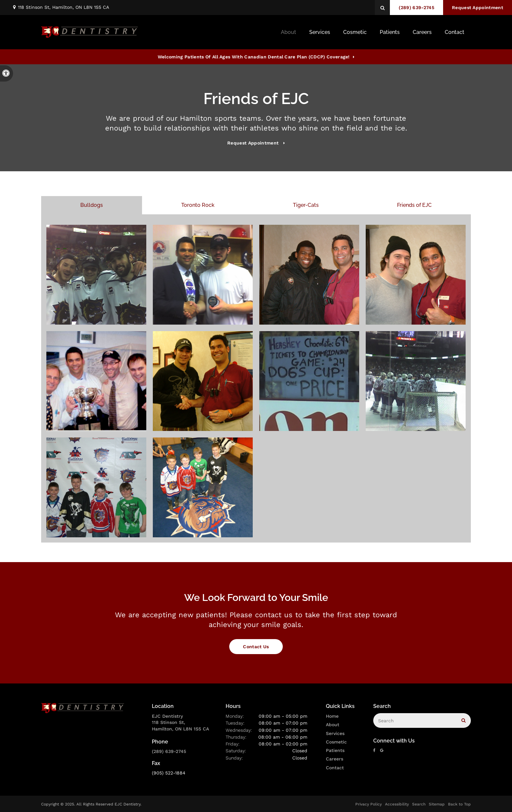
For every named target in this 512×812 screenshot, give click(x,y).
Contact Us (256, 647)
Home (332, 716)
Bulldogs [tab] (92, 205)
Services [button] (320, 32)
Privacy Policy (368, 804)
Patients (390, 32)
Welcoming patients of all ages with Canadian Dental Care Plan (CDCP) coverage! (254, 57)
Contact (335, 768)
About (333, 725)
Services (335, 733)
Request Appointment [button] (478, 8)
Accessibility (397, 804)
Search (419, 804)
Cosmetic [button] (355, 32)
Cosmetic (336, 742)
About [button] (288, 32)
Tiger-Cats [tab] (306, 205)
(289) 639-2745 (169, 751)
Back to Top (459, 804)
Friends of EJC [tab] (414, 205)
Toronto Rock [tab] (198, 205)
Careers (422, 32)
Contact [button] (455, 32)
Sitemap (437, 804)
